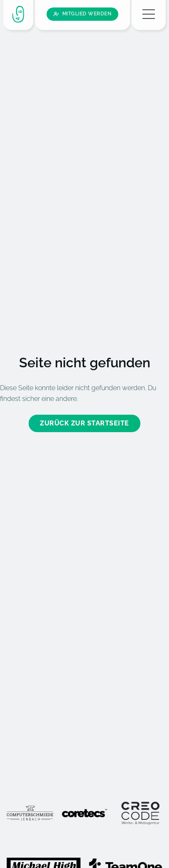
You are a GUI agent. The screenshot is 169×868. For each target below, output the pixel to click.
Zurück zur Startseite (84, 399)
